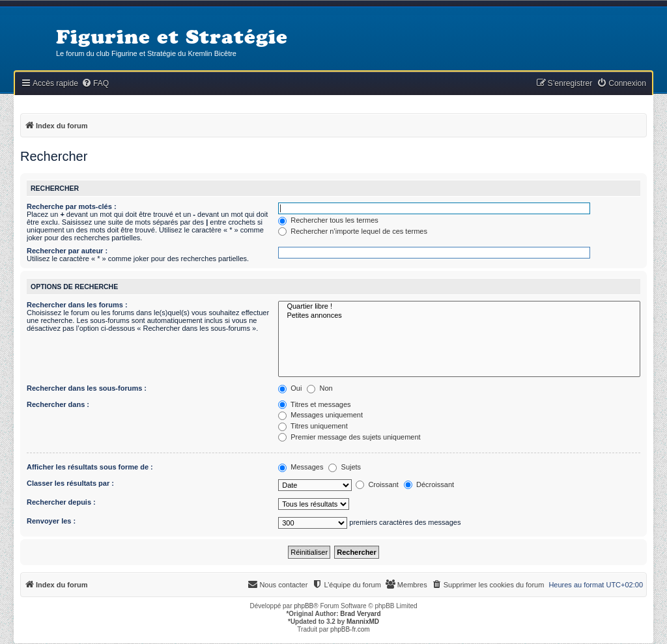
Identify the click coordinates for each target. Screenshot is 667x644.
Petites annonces (459, 316)
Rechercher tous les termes (328, 220)
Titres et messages (314, 404)
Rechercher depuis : (61, 502)
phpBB (304, 606)
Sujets (345, 467)
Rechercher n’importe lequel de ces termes (353, 231)
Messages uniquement (320, 415)
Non (319, 388)
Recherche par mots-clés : (72, 206)
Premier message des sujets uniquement (349, 437)
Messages (301, 467)
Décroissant (429, 484)
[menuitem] (95, 84)
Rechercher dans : (58, 404)
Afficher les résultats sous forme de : (90, 467)
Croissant (377, 484)
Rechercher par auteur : (67, 251)
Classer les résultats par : (70, 483)
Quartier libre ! (459, 307)
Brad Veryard (360, 614)
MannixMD (363, 622)
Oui (290, 388)
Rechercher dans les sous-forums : (87, 388)
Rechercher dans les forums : (77, 305)
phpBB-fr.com (350, 629)
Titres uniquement (313, 426)
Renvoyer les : (51, 521)
